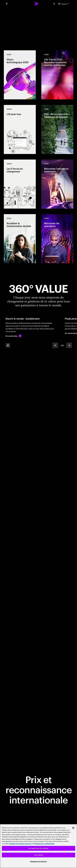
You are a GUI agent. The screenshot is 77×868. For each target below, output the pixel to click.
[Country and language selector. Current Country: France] (64, 4)
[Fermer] (73, 828)
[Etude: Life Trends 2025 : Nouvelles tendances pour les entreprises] (57, 75)
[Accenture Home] (36, 4)
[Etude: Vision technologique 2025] (20, 75)
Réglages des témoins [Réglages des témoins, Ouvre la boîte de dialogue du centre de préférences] (38, 861)
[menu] (7, 4)
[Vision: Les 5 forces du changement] (20, 184)
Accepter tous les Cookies (38, 848)
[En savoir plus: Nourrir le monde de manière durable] (13, 336)
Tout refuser (38, 855)
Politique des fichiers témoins (20, 844)
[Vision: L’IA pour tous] (20, 129)
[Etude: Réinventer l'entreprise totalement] (57, 184)
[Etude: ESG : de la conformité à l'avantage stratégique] (57, 129)
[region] (38, 846)
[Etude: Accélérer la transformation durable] (20, 239)
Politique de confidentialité (44, 844)
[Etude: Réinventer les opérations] (57, 239)
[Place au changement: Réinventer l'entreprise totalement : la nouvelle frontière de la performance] (38, 25)
